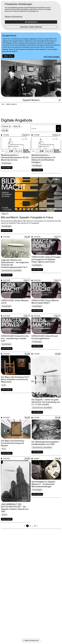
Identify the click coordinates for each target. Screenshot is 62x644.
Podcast (5, 126)
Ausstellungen (6, 163)
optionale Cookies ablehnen (31, 27)
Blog (4, 130)
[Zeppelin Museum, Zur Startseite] (31, 100)
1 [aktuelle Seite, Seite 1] (27, 526)
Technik (4, 515)
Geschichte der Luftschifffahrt (12, 271)
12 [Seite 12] (35, 526)
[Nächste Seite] (37, 526)
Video (16, 126)
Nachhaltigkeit (37, 490)
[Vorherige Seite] (25, 526)
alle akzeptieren (31, 22)
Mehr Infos (8, 56)
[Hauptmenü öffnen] (60, 100)
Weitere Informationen (14, 17)
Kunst (4, 385)
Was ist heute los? (31, 640)
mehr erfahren (7, 168)
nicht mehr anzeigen (52, 57)
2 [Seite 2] (30, 526)
